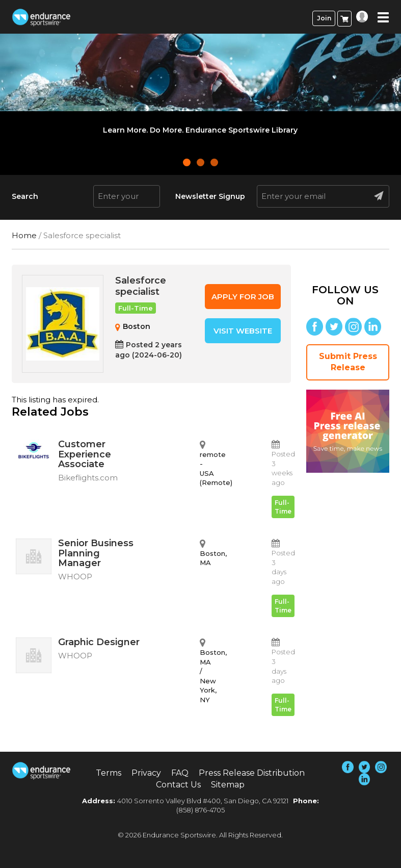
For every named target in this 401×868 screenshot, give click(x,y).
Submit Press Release (348, 362)
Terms (109, 773)
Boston (137, 326)
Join (324, 18)
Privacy (146, 773)
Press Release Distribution (252, 773)
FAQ (180, 773)
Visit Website (243, 331)
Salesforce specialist (141, 286)
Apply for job (243, 297)
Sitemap (228, 785)
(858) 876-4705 (200, 810)
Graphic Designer (101, 650)
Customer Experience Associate (101, 462)
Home (24, 235)
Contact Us (178, 785)
